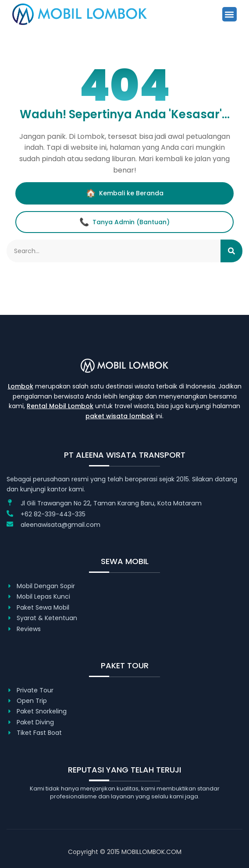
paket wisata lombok (120, 416)
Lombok (21, 386)
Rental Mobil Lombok (60, 406)
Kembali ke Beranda (125, 193)
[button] (229, 14)
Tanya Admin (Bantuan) (125, 222)
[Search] (231, 251)
